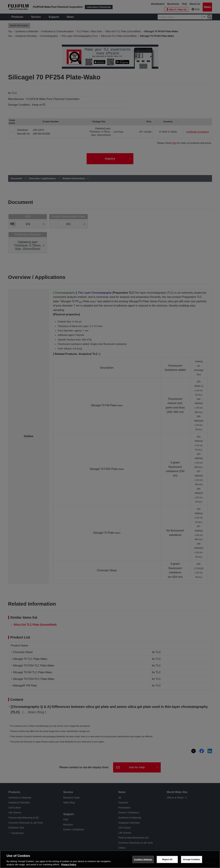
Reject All (167, 859)
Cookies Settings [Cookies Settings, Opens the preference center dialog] (143, 859)
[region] (110, 859)
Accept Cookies (192, 859)
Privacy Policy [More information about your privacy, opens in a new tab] (69, 865)
